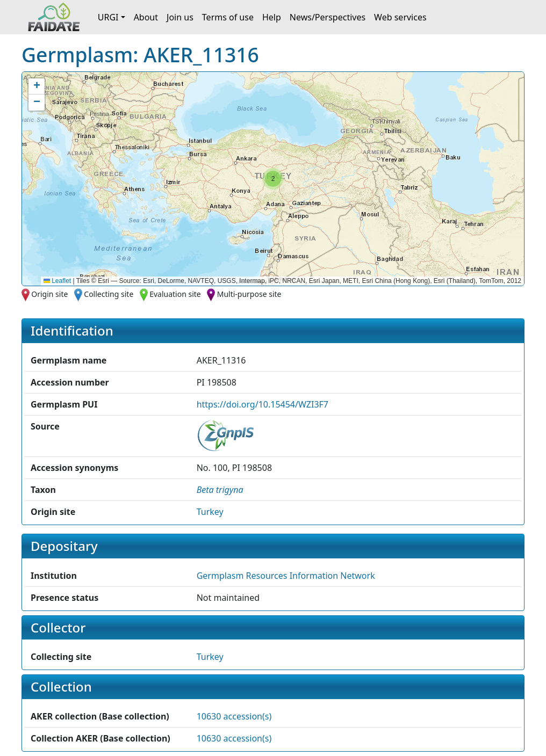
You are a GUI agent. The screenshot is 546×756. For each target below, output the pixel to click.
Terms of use (228, 17)
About (146, 17)
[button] (273, 179)
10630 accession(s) (234, 716)
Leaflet (57, 281)
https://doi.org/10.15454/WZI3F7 (263, 404)
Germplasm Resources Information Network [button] (286, 576)
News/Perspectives (328, 17)
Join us (180, 17)
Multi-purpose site (249, 294)
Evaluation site (175, 294)
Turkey (210, 512)
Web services (400, 17)
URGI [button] (108, 17)
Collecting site (109, 294)
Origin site (49, 294)
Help (272, 17)
